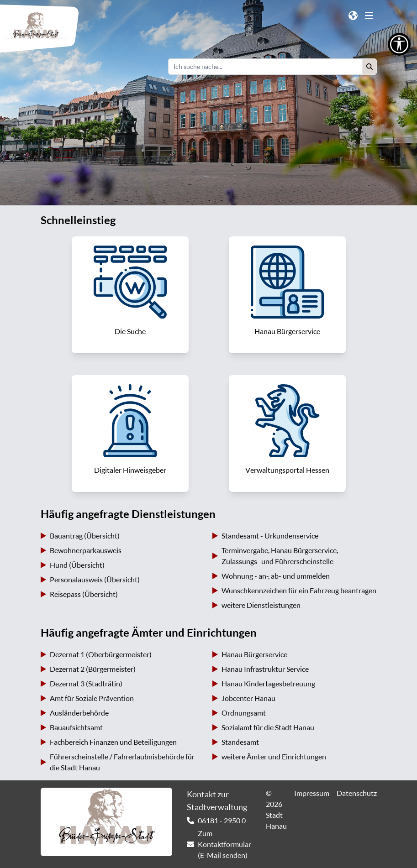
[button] (369, 67)
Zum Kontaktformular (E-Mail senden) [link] (224, 844)
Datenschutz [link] (357, 793)
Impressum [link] (312, 793)
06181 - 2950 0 (222, 821)
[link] (130, 295)
